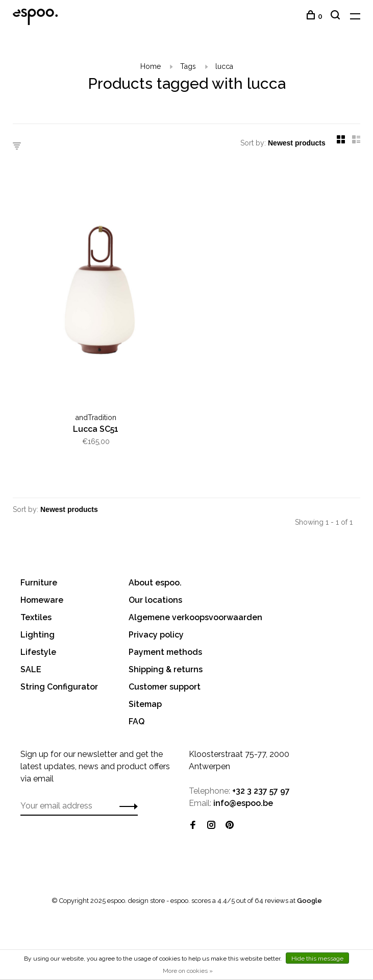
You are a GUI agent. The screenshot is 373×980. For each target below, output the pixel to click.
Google (309, 901)
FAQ (136, 721)
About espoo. (155, 583)
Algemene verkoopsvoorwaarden (195, 617)
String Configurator (59, 687)
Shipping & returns (166, 669)
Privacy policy (156, 635)
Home (151, 66)
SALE (31, 669)
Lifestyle (38, 652)
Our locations (155, 600)
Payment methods (165, 652)
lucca (224, 66)
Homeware (42, 600)
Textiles (36, 617)
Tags (188, 66)
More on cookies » (188, 971)
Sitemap (145, 704)
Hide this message (317, 959)
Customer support (165, 687)
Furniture (39, 583)
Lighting (38, 635)
